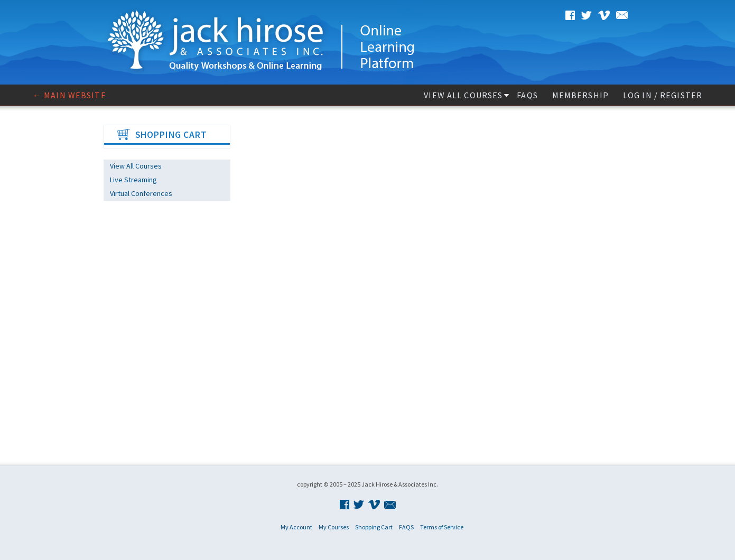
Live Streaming (133, 180)
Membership (580, 95)
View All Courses (463, 95)
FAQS (527, 95)
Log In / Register (663, 95)
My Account (296, 527)
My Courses (334, 527)
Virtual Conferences (141, 193)
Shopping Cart (374, 527)
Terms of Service (442, 527)
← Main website (69, 95)
